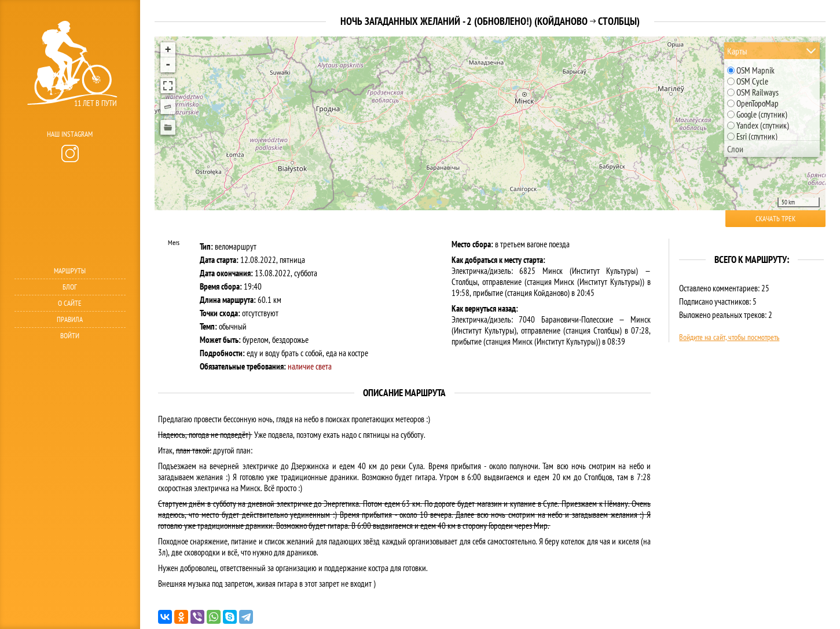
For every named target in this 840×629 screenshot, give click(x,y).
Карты (737, 51)
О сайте (70, 303)
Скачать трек (775, 219)
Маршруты (70, 271)
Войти (70, 336)
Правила (70, 319)
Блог (70, 287)
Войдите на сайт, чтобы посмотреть (729, 337)
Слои (735, 149)
